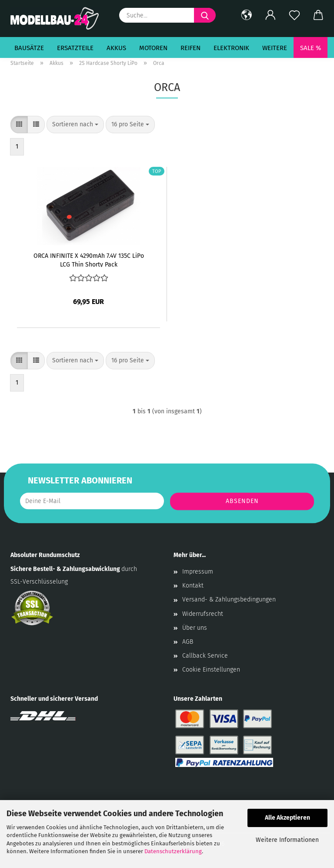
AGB (188, 642)
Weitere (275, 48)
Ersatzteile (75, 48)
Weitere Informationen (287, 840)
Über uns (195, 628)
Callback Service (205, 656)
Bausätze (29, 48)
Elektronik (231, 48)
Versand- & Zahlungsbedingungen (229, 599)
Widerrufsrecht (203, 614)
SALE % (311, 48)
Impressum (198, 572)
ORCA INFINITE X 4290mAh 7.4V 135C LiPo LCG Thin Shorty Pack (89, 260)
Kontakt (193, 586)
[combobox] (75, 125)
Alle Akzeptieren (287, 818)
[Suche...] (205, 15)
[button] (246, 15)
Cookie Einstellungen (211, 670)
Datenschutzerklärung (173, 851)
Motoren (153, 48)
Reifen (190, 48)
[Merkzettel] (294, 15)
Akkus (116, 48)
